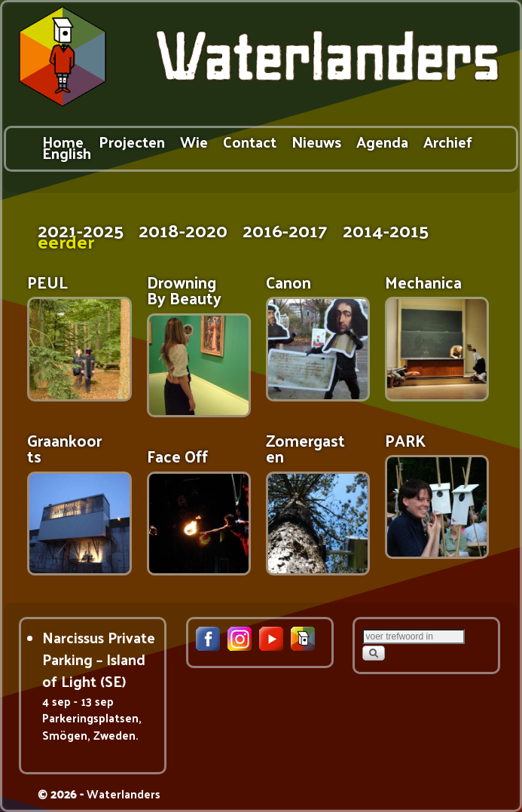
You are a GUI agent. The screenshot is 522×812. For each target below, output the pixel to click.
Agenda (382, 141)
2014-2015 (386, 229)
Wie (194, 141)
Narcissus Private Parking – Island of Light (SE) (99, 659)
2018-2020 (183, 229)
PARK (405, 440)
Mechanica (423, 282)
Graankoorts (64, 448)
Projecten (132, 141)
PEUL (47, 282)
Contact (250, 141)
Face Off (177, 456)
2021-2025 (81, 229)
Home (63, 141)
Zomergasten (305, 448)
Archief (448, 141)
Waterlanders (124, 794)
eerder (66, 241)
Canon (288, 282)
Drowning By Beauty (184, 290)
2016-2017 (285, 229)
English (67, 153)
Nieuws (316, 141)
